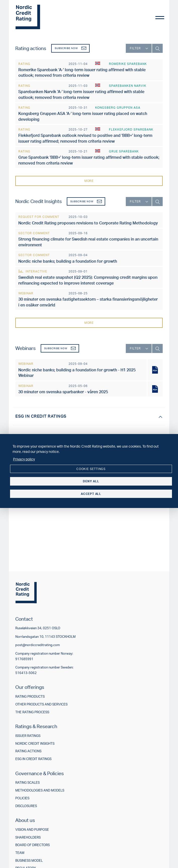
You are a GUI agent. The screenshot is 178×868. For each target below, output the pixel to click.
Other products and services (41, 704)
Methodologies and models (40, 790)
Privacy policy (24, 459)
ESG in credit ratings (33, 759)
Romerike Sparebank (128, 64)
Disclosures (26, 806)
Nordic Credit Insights (35, 744)
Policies (22, 798)
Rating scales (27, 783)
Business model (29, 861)
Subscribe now (71, 48)
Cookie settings (91, 469)
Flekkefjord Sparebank (131, 129)
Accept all (91, 494)
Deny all (91, 481)
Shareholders (28, 837)
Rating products (30, 697)
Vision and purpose (32, 830)
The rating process (32, 712)
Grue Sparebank (124, 151)
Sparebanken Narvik (128, 86)
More (89, 181)
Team (20, 853)
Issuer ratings (28, 736)
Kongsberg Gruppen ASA (118, 108)
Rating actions (28, 751)
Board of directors (33, 845)
